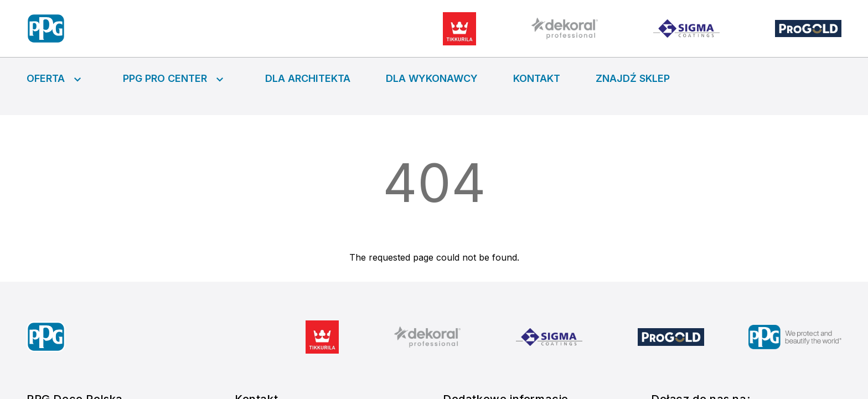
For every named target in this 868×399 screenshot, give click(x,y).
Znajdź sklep (633, 78)
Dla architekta (308, 78)
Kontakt (537, 78)
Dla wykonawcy (432, 78)
